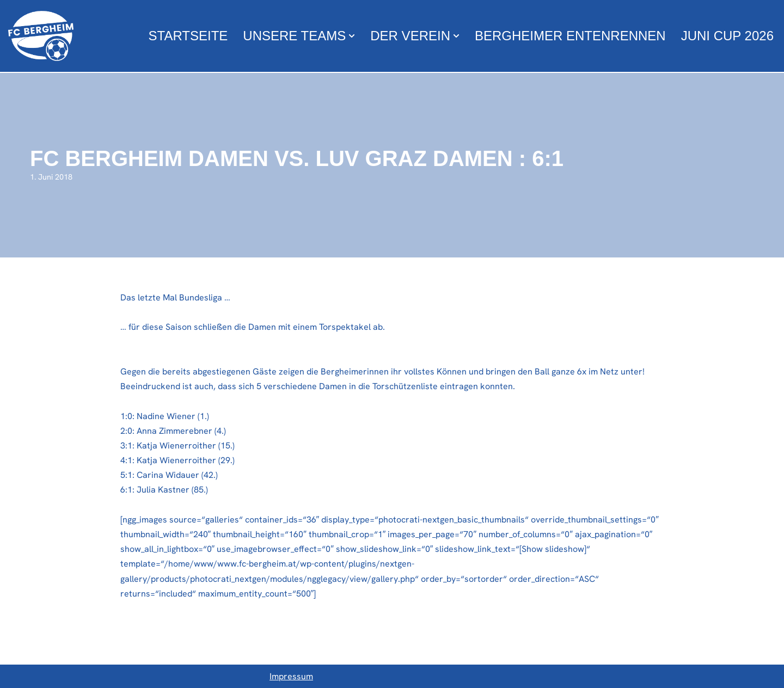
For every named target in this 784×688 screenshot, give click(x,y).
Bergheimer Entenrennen (570, 36)
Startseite (188, 36)
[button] (352, 36)
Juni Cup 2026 (727, 36)
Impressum (291, 676)
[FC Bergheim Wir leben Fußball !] (41, 36)
